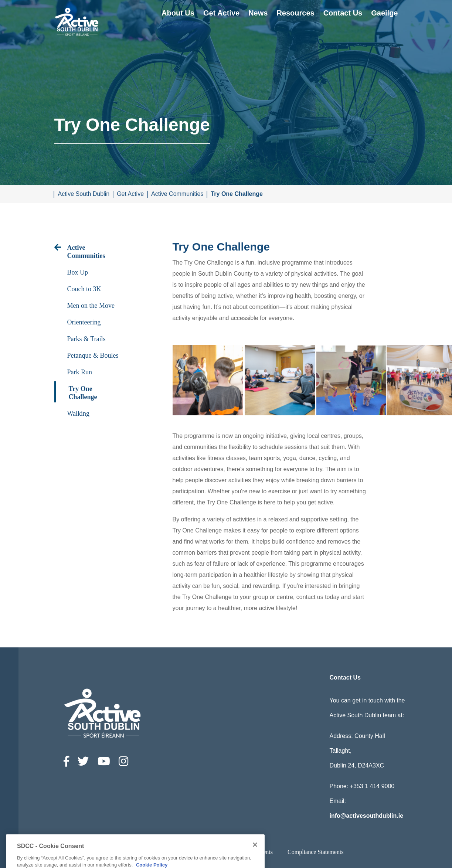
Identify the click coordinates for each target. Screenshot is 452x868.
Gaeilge (384, 13)
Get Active (221, 13)
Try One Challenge (237, 194)
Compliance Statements (316, 852)
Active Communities (177, 194)
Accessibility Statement (155, 852)
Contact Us (343, 13)
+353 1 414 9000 (372, 786)
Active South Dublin (84, 194)
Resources (295, 13)
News (258, 13)
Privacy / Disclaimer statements (235, 852)
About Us (178, 13)
